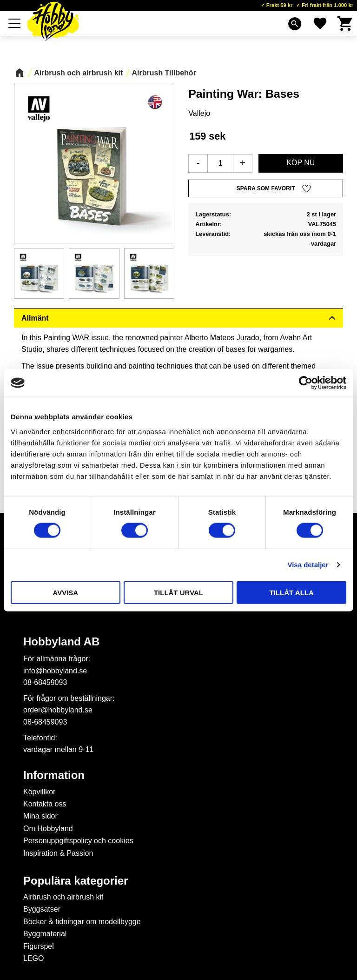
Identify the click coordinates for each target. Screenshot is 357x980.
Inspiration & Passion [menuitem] (58, 853)
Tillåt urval (178, 592)
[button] (15, 23)
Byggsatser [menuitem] (42, 909)
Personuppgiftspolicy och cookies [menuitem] (78, 841)
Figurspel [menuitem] (39, 946)
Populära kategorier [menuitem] (76, 881)
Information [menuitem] (54, 775)
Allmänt (35, 318)
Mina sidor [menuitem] (40, 816)
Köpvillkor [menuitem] (39, 792)
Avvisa (65, 592)
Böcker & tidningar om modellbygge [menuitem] (82, 922)
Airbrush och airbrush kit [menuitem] (63, 897)
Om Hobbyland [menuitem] (48, 829)
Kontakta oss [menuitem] (45, 804)
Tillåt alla (292, 592)
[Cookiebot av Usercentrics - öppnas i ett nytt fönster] (306, 383)
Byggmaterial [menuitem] (45, 934)
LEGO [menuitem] (33, 958)
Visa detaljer (308, 565)
